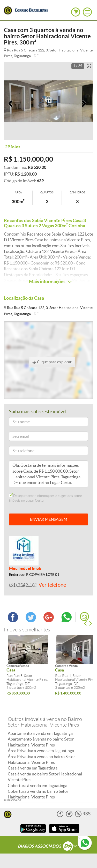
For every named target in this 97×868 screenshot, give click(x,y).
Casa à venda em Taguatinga (33, 768)
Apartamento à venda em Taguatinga (40, 733)
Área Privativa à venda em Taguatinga (41, 751)
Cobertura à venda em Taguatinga (38, 786)
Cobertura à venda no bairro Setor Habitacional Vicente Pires (38, 794)
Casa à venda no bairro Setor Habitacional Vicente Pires (45, 777)
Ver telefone (52, 585)
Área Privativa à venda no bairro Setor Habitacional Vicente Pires (41, 759)
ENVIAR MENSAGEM (49, 519)
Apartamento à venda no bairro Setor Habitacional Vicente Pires (41, 742)
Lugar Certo (8, 10)
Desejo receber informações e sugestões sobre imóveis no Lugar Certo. (46, 498)
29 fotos (13, 147)
